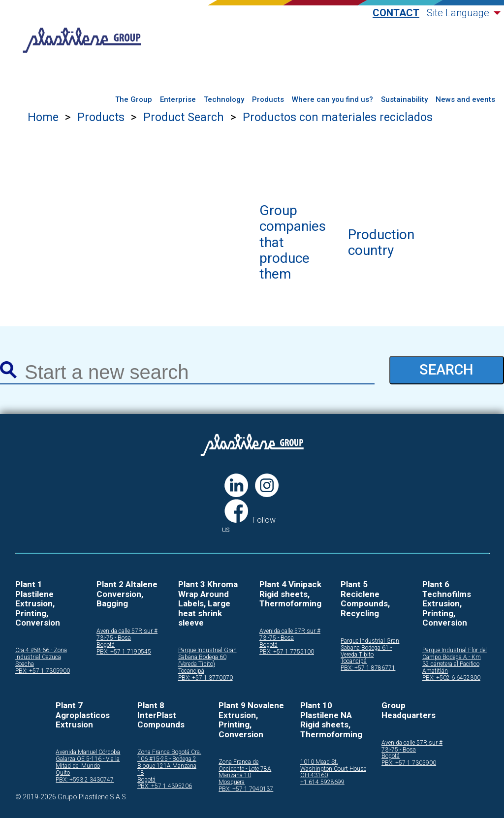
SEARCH (446, 370)
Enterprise (178, 100)
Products (268, 100)
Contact (396, 13)
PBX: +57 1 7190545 (124, 652)
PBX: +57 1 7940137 (246, 789)
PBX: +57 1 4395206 (165, 786)
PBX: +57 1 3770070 (205, 678)
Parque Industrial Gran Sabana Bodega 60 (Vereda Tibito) (207, 657)
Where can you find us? (332, 100)
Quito (63, 773)
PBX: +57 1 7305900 (43, 671)
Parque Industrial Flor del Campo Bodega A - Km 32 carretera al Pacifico (455, 657)
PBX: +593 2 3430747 (85, 780)
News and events (465, 100)
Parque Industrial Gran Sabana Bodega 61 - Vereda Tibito (370, 648)
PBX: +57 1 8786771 (368, 668)
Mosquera (232, 782)
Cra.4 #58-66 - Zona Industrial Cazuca (41, 654)
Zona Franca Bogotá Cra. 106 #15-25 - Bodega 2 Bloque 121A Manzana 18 (169, 762)
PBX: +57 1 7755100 (287, 652)
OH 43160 (314, 775)
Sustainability (404, 100)
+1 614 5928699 (322, 782)
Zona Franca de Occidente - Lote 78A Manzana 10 (245, 769)
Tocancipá (191, 671)
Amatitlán (435, 671)
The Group (134, 100)
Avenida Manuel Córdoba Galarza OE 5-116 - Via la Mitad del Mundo (88, 759)
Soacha (25, 664)
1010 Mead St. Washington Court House (333, 766)
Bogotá (106, 645)
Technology (224, 100)
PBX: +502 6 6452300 (451, 678)
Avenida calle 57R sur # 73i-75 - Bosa (127, 635)
